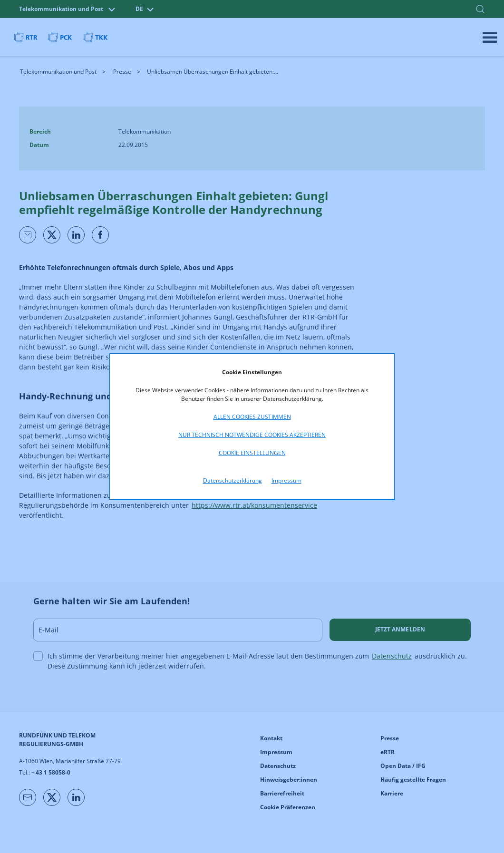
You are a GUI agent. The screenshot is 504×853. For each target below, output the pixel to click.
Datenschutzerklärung (233, 480)
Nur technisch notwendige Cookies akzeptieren (252, 435)
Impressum (286, 480)
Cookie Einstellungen (252, 453)
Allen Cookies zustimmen (252, 417)
